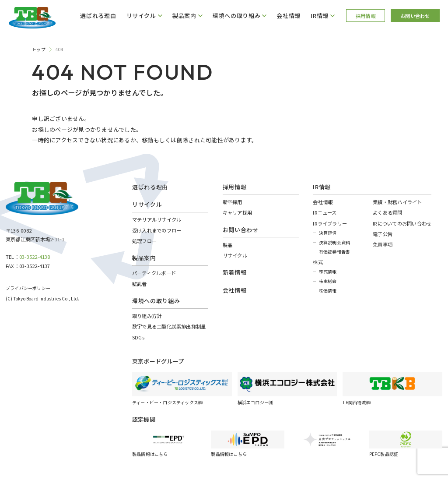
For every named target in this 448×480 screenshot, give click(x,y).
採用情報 (366, 16)
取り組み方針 (147, 316)
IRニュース (325, 212)
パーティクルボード (154, 273)
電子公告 (383, 234)
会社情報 (289, 16)
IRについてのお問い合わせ (402, 223)
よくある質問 (387, 212)
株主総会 (328, 281)
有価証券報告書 (334, 252)
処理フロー (144, 241)
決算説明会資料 (334, 242)
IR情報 (322, 187)
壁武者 (140, 284)
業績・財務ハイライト (397, 202)
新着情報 (235, 272)
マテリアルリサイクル (157, 219)
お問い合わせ (415, 16)
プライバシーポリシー (28, 288)
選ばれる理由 (98, 16)
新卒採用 (233, 202)
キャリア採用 (237, 212)
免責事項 (383, 244)
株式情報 (328, 271)
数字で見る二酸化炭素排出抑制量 (169, 326)
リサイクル (235, 255)
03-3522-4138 (35, 257)
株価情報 (328, 291)
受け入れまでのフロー (157, 230)
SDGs (138, 337)
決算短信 (328, 233)
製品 (227, 245)
